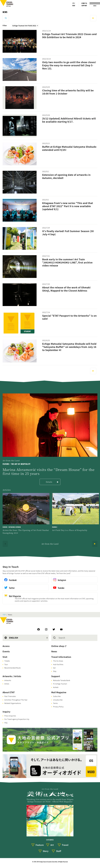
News (5, 12)
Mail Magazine (59, 692)
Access (6, 646)
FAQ (6, 723)
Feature (40, 845)
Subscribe (57, 696)
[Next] (95, 544)
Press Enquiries (10, 716)
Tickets (7, 661)
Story (46, 851)
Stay (55, 671)
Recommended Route (12, 668)
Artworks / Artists (12, 676)
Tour (6, 664)
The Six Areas (58, 661)
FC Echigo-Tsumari (60, 684)
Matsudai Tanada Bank (62, 680)
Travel (65, 845)
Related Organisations (13, 703)
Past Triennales (10, 696)
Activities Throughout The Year (16, 700)
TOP (4, 615)
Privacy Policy (58, 707)
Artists (7, 684)
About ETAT (9, 692)
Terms (55, 703)
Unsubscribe (58, 700)
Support (56, 676)
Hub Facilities (58, 664)
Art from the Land (50, 544)
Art (52, 845)
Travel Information (61, 657)
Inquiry (7, 712)
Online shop (58, 646)
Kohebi (56, 687)
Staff (59, 851)
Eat (54, 668)
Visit (5, 657)
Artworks (8, 680)
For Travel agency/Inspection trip (17, 719)
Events (6, 651)
